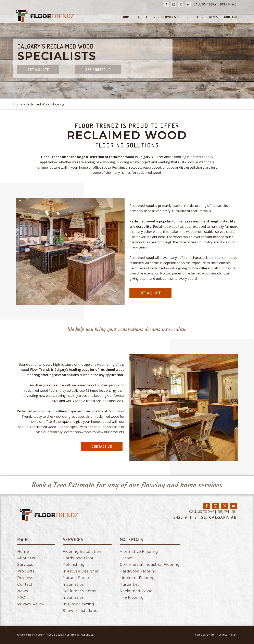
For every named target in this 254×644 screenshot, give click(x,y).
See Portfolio (98, 70)
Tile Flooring (132, 597)
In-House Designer (81, 571)
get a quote (150, 293)
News (214, 17)
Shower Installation (81, 611)
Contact (231, 17)
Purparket (129, 584)
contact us (102, 446)
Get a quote (38, 70)
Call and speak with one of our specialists (89, 427)
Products (193, 17)
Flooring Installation (82, 552)
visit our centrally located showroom (64, 432)
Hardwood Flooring (138, 571)
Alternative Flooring (139, 552)
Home (127, 17)
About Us (145, 17)
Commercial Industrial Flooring (150, 565)
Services (169, 17)
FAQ (21, 597)
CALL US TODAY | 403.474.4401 (216, 4)
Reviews (25, 578)
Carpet (126, 558)
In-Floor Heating (78, 604)
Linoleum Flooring (137, 578)
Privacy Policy (31, 604)
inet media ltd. (226, 635)
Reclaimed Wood (136, 591)
